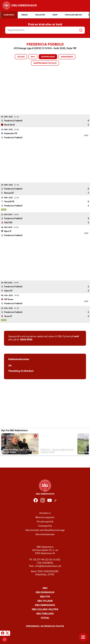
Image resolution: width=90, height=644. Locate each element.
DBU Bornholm (45, 592)
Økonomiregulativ (45, 517)
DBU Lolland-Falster (45, 609)
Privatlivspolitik (45, 522)
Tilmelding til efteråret (21, 371)
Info (33, 57)
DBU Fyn (45, 597)
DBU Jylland (45, 601)
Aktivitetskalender (45, 534)
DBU (45, 588)
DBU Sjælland (45, 614)
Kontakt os (45, 513)
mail (76, 336)
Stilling (21, 57)
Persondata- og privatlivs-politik (45, 626)
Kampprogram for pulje (45, 63)
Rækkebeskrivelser (19, 359)
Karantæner (67, 57)
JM (10, 366)
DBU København (45, 605)
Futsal (45, 618)
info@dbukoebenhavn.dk (48, 566)
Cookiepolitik (45, 526)
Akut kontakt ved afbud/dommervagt (45, 530)
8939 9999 (26, 340)
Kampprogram (48, 57)
